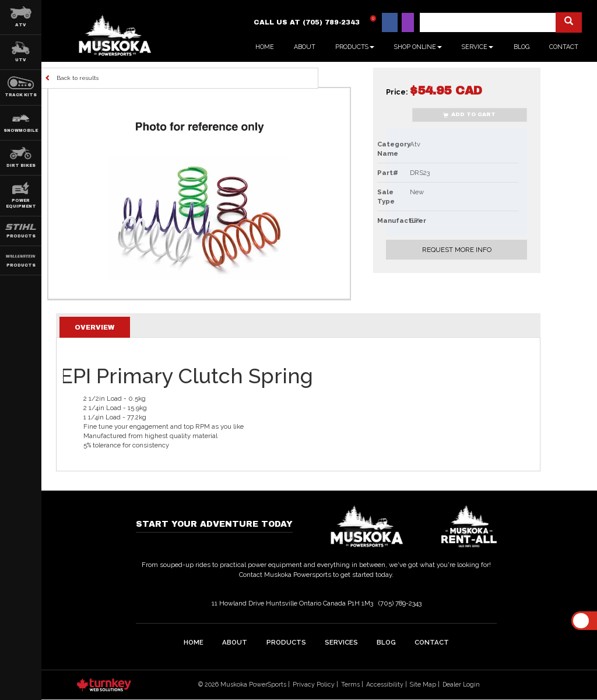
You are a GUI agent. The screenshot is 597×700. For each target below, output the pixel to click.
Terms (350, 684)
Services (341, 642)
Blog (522, 47)
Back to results (72, 78)
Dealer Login (461, 684)
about (235, 642)
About (305, 47)
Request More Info (457, 250)
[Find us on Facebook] (390, 22)
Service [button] (477, 47)
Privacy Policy (314, 684)
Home (265, 47)
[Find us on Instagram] (408, 22)
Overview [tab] (94, 327)
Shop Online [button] (418, 47)
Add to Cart (469, 115)
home (194, 642)
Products (286, 642)
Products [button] (355, 47)
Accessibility (385, 684)
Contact (564, 47)
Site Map (423, 684)
